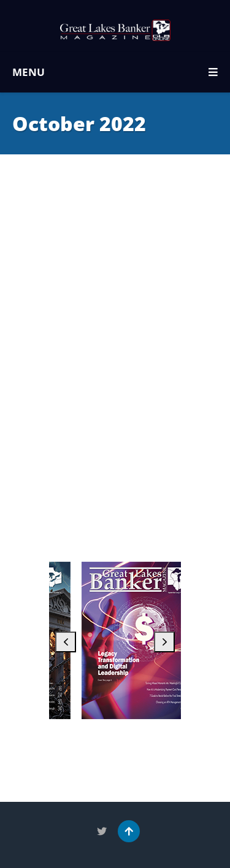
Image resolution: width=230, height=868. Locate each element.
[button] (66, 642)
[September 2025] (148, 640)
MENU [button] (115, 72)
